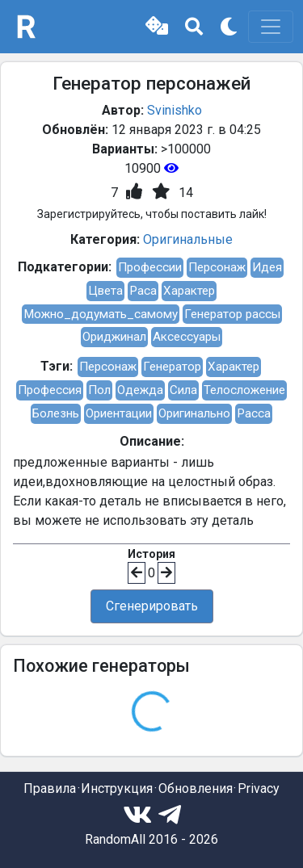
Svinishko (175, 110)
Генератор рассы (232, 314)
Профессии (150, 267)
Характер (189, 291)
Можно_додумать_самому (101, 314)
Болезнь (56, 413)
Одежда (140, 390)
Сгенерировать (152, 606)
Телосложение (244, 390)
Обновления (196, 788)
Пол (99, 390)
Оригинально (194, 413)
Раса (143, 291)
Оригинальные (188, 239)
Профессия (50, 390)
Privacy (259, 788)
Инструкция (117, 788)
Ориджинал (114, 337)
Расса (254, 413)
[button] (157, 27)
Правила (50, 788)
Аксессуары (187, 337)
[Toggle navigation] (271, 27)
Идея (267, 267)
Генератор (172, 367)
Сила (183, 390)
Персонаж (217, 267)
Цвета (105, 291)
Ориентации (119, 413)
